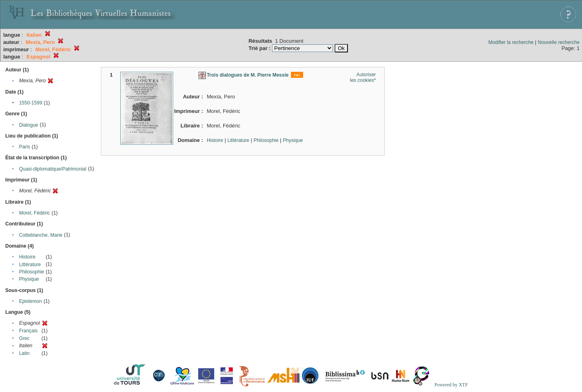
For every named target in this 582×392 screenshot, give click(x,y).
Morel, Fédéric (35, 213)
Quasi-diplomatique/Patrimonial (53, 169)
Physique (29, 279)
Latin (24, 353)
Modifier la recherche (511, 42)
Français (28, 331)
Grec (24, 338)
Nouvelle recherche (559, 42)
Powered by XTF (451, 385)
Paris (24, 147)
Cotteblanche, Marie (41, 235)
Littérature (30, 265)
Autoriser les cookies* (363, 77)
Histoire (27, 257)
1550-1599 (30, 103)
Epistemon (30, 301)
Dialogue (28, 125)
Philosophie (31, 272)
